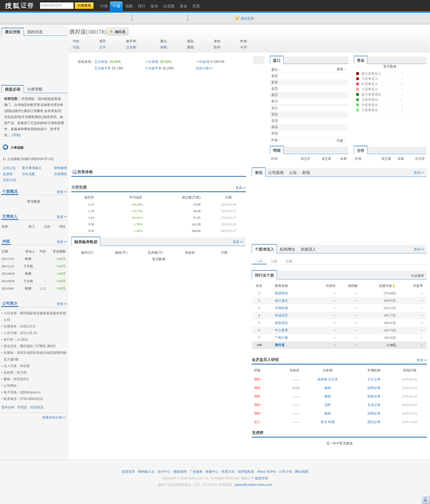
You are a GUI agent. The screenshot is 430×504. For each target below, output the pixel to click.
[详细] (16, 135)
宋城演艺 (281, 315)
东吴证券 (374, 405)
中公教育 (281, 330)
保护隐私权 (246, 472)
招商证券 (374, 388)
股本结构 (8, 407)
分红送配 (29, 174)
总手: (103, 47)
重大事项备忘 (32, 168)
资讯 (259, 173)
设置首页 (128, 472)
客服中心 (212, 472)
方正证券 (374, 379)
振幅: (164, 47)
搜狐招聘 (180, 472)
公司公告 (9, 168)
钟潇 (331, 422)
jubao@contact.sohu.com (254, 485)
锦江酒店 (281, 301)
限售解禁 (61, 168)
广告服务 (196, 472)
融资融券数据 (86, 242)
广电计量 (281, 338)
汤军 (328, 405)
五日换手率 (103, 68)
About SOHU (266, 472)
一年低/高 (203, 62)
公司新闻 (276, 173)
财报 (306, 173)
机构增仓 (287, 249)
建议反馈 (247, 18)
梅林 (328, 388)
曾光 (324, 422)
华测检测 (281, 308)
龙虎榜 (8, 174)
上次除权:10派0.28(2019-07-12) (30, 159)
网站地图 (302, 472)
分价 (361, 150)
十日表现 (152, 62)
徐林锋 (323, 379)
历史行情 (9, 180)
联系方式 (228, 472)
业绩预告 (61, 174)
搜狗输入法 (146, 472)
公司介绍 (285, 472)
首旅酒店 (281, 323)
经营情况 (37, 407)
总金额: (131, 47)
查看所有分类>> (54, 418)
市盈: (76, 47)
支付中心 (164, 472)
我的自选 (35, 32)
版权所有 (262, 478)
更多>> (62, 192)
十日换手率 (153, 68)
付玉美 (333, 379)
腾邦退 (78, 32)
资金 (361, 60)
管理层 (22, 407)
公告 (293, 173)
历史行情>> (204, 68)
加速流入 (308, 249)
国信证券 (374, 422)
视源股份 (281, 293)
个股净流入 (264, 249)
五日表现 (101, 62)
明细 (277, 150)
